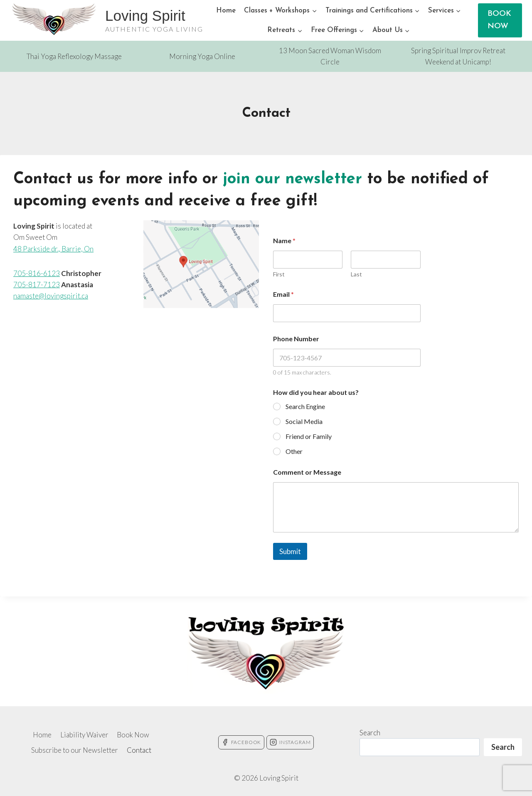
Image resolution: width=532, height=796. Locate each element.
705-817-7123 (37, 285)
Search (370, 733)
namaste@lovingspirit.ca (51, 296)
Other (294, 451)
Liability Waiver (84, 735)
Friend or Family (309, 436)
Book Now (133, 735)
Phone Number (296, 339)
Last (356, 274)
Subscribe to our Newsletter (75, 750)
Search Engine (305, 406)
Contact (139, 750)
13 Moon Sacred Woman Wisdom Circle (330, 56)
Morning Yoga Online (202, 56)
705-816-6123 (37, 273)
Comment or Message (307, 472)
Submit (290, 551)
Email (283, 294)
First (279, 274)
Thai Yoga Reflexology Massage (74, 56)
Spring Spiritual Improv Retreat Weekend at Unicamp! (458, 56)
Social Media (304, 421)
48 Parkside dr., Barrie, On (53, 249)
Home (226, 11)
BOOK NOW (499, 20)
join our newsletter (292, 179)
